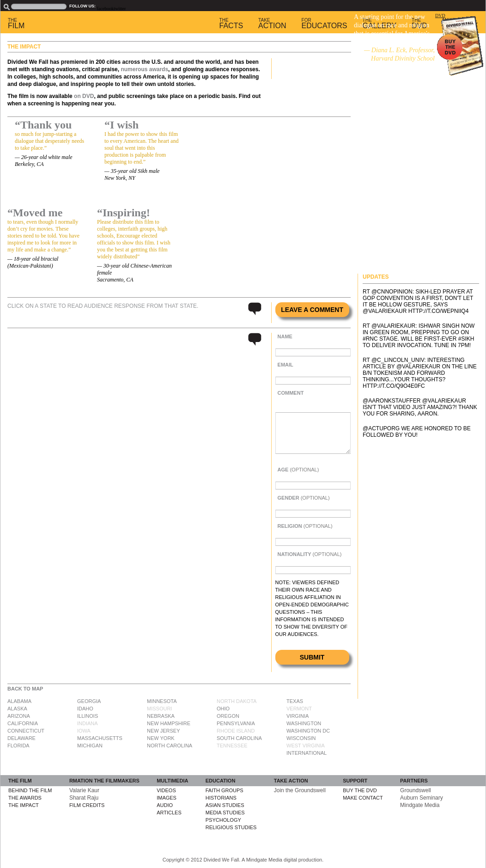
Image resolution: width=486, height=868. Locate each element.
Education (221, 781)
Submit (312, 657)
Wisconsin (301, 738)
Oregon (228, 716)
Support (355, 781)
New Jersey (164, 731)
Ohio (223, 709)
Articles (169, 813)
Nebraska (161, 716)
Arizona (19, 716)
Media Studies (225, 813)
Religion (305, 526)
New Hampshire (169, 723)
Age (298, 470)
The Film (20, 781)
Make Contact (363, 798)
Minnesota (162, 701)
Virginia (298, 716)
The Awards (25, 798)
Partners (414, 781)
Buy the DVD (360, 790)
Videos (166, 790)
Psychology (223, 820)
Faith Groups (225, 790)
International (307, 753)
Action (272, 24)
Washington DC (308, 731)
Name (285, 336)
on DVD (84, 96)
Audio (165, 805)
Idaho (85, 709)
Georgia (89, 701)
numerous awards (144, 69)
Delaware (21, 738)
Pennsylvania (236, 723)
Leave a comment (312, 310)
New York (161, 738)
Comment (291, 393)
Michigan (90, 746)
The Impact (24, 805)
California (23, 723)
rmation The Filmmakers (104, 781)
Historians (221, 798)
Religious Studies (231, 827)
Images (167, 798)
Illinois (88, 716)
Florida (18, 746)
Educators (325, 24)
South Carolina (239, 738)
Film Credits (87, 805)
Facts (231, 24)
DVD (440, 15)
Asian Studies (225, 805)
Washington (304, 723)
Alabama (19, 701)
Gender (304, 498)
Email (286, 365)
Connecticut (26, 731)
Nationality (310, 554)
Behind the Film (30, 790)
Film (16, 24)
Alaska (17, 709)
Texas (295, 701)
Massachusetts (100, 738)
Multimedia (172, 781)
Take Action (291, 781)
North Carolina (170, 746)
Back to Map (25, 689)
